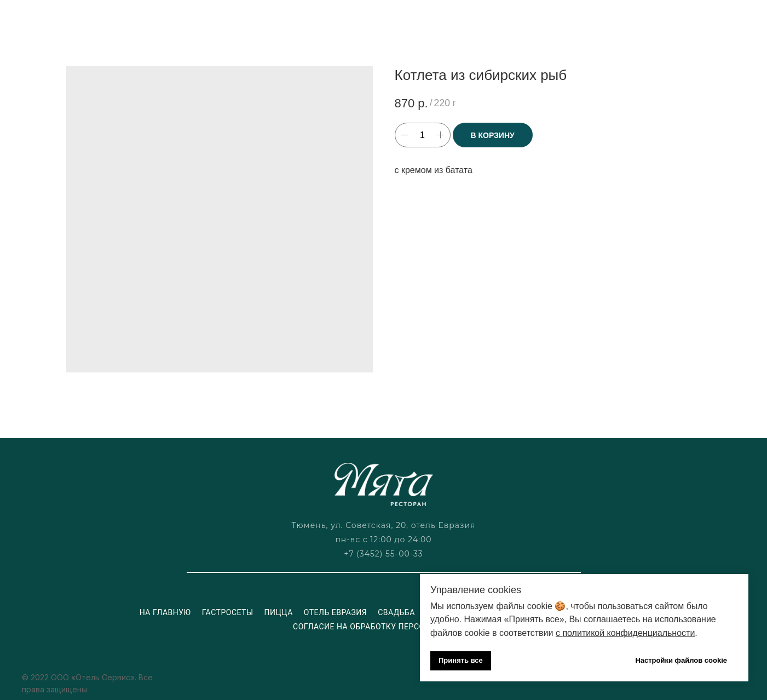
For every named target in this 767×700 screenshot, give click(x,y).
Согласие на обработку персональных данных (397, 627)
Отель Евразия (335, 612)
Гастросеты (228, 612)
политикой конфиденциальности (628, 633)
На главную (165, 612)
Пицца (279, 612)
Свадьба (396, 612)
